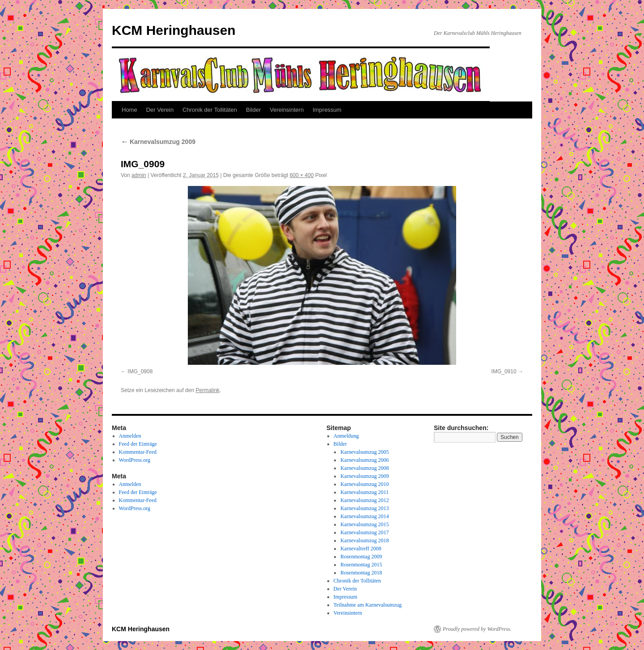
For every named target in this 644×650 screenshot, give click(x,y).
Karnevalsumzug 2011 (364, 492)
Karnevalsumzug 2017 (364, 532)
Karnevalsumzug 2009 (158, 142)
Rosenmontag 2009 (361, 557)
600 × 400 (302, 175)
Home (129, 110)
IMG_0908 (140, 371)
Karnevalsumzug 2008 (364, 468)
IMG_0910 (504, 371)
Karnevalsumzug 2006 (364, 460)
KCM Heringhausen (174, 30)
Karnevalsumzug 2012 (364, 500)
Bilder (253, 110)
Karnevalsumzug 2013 (364, 508)
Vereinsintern (287, 110)
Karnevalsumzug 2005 (364, 452)
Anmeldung (346, 436)
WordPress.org (135, 460)
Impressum (327, 110)
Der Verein (160, 110)
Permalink (207, 390)
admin (139, 175)
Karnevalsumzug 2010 (364, 484)
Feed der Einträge (138, 444)
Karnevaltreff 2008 (361, 549)
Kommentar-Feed (138, 452)
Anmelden (130, 436)
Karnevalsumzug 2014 (364, 516)
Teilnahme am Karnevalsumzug (368, 605)
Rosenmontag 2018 (361, 573)
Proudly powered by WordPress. (477, 629)
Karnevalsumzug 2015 (364, 524)
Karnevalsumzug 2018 (364, 540)
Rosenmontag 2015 (361, 565)
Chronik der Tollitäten (210, 110)
